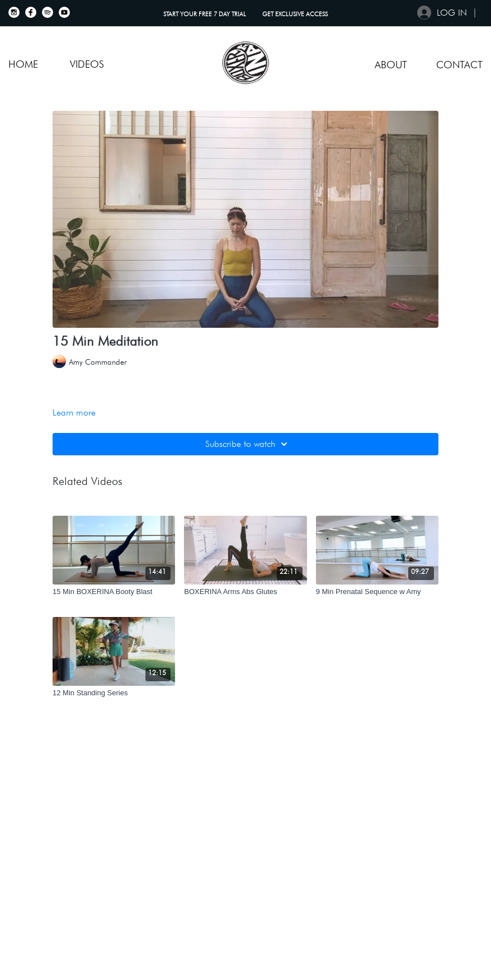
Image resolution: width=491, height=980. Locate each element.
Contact (459, 65)
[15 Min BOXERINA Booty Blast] (114, 592)
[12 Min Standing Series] (114, 693)
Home (23, 64)
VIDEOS (87, 64)
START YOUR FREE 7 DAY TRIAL (206, 14)
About (391, 65)
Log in (442, 13)
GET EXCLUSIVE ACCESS (295, 14)
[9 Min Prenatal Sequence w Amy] (377, 592)
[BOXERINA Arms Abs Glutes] (245, 592)
